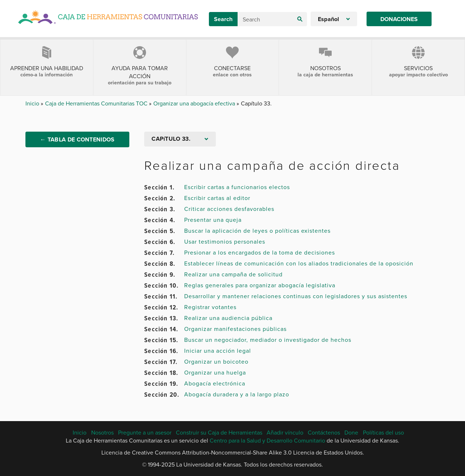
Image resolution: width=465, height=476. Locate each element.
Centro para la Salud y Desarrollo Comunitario (267, 440)
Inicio (33, 103)
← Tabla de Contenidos (77, 139)
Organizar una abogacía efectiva (195, 103)
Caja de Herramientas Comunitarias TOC (97, 103)
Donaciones (399, 19)
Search (223, 19)
